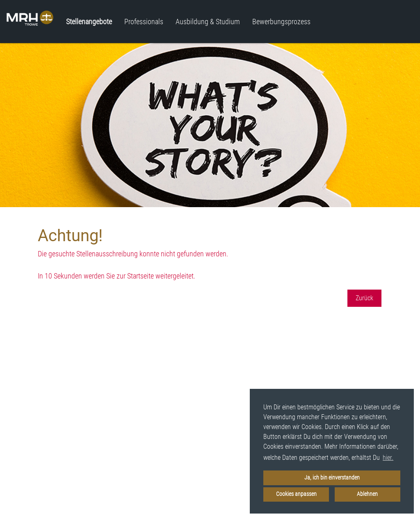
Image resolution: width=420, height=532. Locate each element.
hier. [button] (388, 458)
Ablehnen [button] (367, 494)
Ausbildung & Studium (208, 22)
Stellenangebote (89, 22)
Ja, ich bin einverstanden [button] (332, 478)
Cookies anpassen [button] (296, 494)
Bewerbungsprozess (281, 22)
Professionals (144, 22)
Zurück (364, 298)
